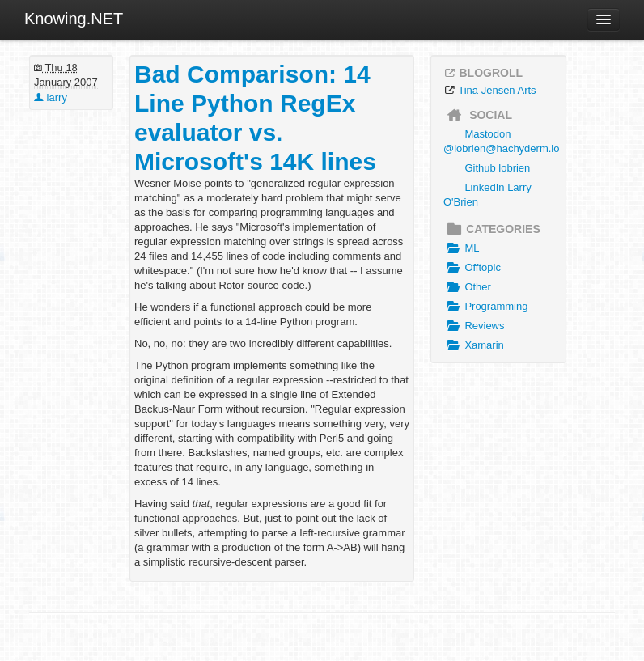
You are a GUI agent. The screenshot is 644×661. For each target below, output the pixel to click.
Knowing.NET (74, 19)
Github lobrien (497, 168)
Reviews (474, 326)
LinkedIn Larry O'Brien (487, 195)
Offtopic (472, 268)
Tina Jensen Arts (497, 90)
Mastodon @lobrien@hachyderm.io (501, 141)
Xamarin (474, 345)
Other (467, 287)
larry (51, 97)
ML (461, 248)
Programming (485, 307)
